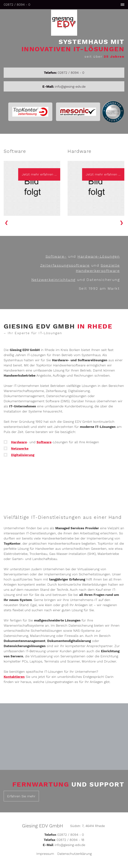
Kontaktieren (14, 677)
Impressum (45, 854)
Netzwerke (20, 449)
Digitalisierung (23, 455)
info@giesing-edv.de (70, 87)
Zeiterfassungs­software (65, 266)
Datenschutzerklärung (74, 854)
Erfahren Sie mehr (21, 797)
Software (44, 443)
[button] (122, 223)
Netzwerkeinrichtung (54, 280)
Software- (56, 257)
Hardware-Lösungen (99, 257)
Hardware (19, 443)
